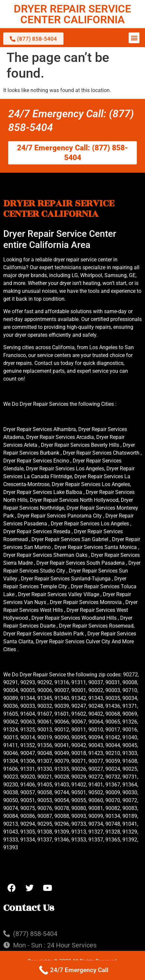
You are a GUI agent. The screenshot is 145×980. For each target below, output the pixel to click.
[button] (134, 38)
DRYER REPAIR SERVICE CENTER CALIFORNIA (72, 14)
